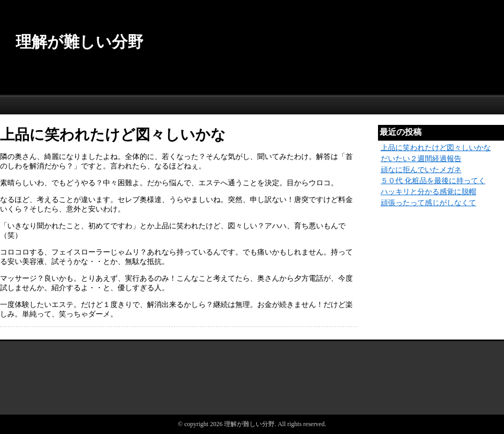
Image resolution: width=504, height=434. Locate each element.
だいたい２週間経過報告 (421, 159)
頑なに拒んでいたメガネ (421, 170)
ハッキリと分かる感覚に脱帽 (428, 192)
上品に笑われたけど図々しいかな (436, 148)
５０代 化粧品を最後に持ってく (433, 181)
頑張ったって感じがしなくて (428, 203)
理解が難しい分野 (80, 42)
